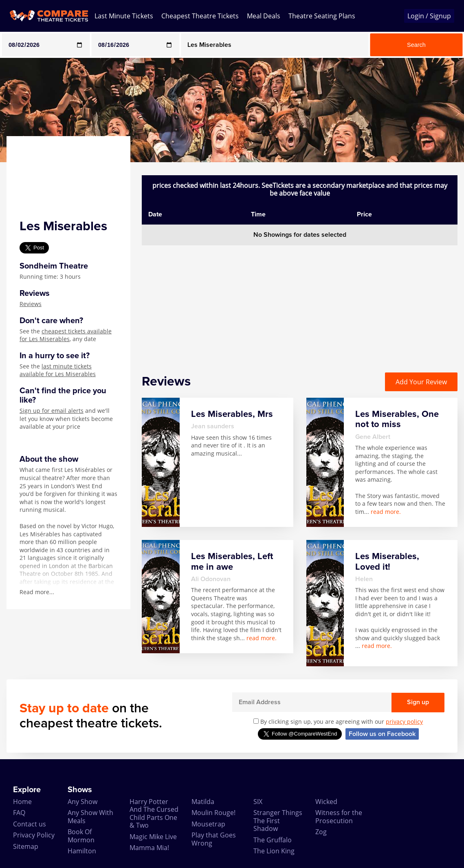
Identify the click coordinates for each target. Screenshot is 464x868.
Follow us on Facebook (382, 734)
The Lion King (274, 851)
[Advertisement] (300, 302)
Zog (321, 832)
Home (22, 802)
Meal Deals (264, 16)
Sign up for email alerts (52, 411)
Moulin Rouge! (213, 813)
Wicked (326, 802)
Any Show (82, 802)
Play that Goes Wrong (214, 839)
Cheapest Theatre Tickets (200, 16)
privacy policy (404, 721)
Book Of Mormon (81, 836)
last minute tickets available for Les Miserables (58, 370)
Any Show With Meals (90, 816)
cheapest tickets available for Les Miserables (66, 335)
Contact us (30, 824)
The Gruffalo (273, 840)
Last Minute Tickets (124, 16)
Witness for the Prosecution (339, 816)
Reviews (31, 304)
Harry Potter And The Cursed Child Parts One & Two (154, 813)
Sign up (418, 702)
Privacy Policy (34, 835)
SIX (258, 802)
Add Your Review (421, 382)
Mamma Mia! (149, 848)
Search (416, 45)
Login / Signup (429, 16)
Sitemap (26, 846)
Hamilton (82, 851)
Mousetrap (208, 824)
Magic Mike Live (153, 837)
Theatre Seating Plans (322, 16)
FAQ (19, 813)
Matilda (203, 802)
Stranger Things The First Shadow (278, 821)
